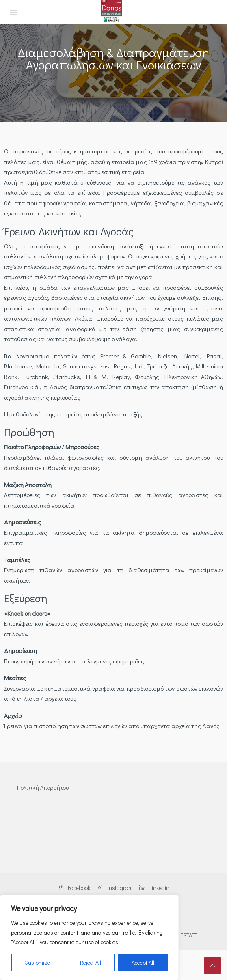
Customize (37, 962)
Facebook (74, 888)
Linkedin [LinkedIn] (154, 888)
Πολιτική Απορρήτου (43, 787)
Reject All (91, 962)
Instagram (115, 888)
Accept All (143, 962)
